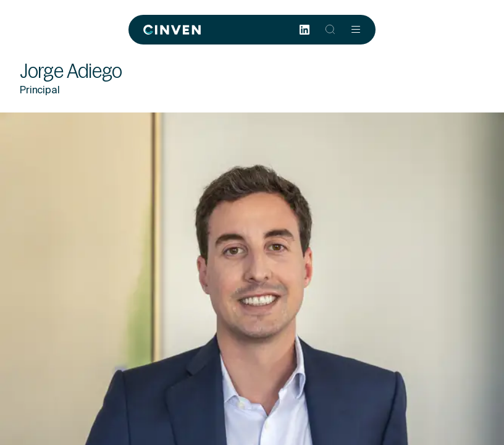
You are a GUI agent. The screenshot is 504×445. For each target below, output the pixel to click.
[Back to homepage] (172, 30)
